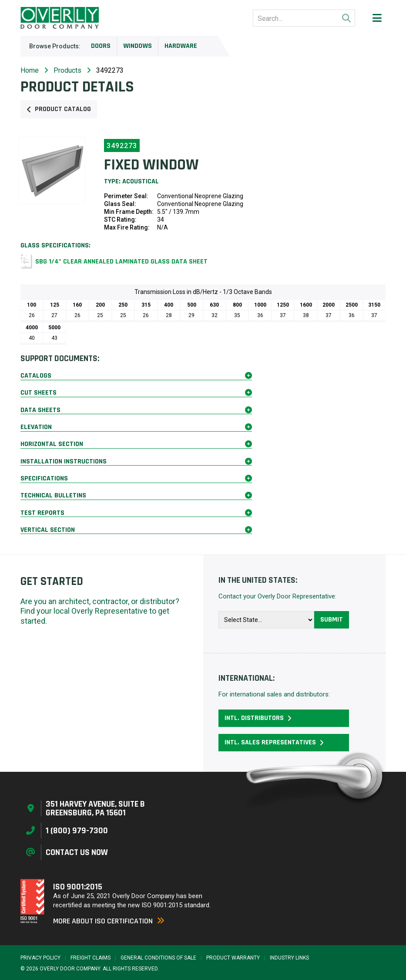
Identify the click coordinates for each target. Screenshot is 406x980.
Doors (101, 46)
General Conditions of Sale (158, 958)
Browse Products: (55, 46)
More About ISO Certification (109, 921)
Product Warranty (233, 958)
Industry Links (289, 958)
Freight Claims (91, 958)
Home (30, 70)
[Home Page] (60, 18)
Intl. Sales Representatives (274, 742)
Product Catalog (59, 109)
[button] (377, 18)
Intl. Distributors (258, 718)
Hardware (181, 46)
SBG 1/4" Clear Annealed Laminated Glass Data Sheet (121, 262)
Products (67, 70)
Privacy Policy (40, 958)
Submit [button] (332, 620)
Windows (138, 46)
